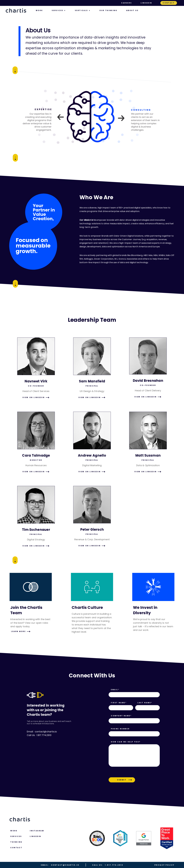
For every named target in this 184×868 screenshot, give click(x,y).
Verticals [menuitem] (81, 10)
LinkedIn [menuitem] (146, 3)
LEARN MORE (19, 631)
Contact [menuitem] (169, 3)
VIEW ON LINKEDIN (34, 397)
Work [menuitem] (39, 10)
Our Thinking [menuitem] (108, 10)
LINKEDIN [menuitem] (35, 836)
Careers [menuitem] (126, 3)
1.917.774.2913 (108, 865)
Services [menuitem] (57, 10)
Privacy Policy (164, 865)
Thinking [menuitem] (16, 842)
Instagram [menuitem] (37, 831)
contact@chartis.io (60, 865)
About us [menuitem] (132, 10)
